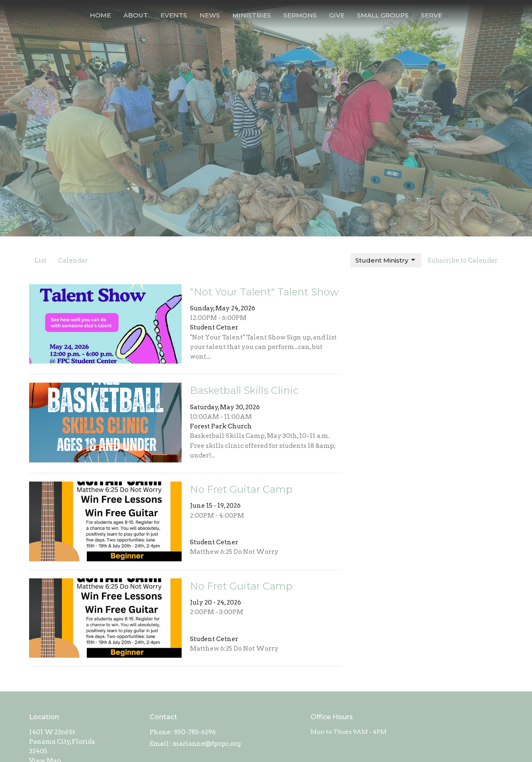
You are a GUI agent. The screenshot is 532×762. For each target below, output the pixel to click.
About (136, 15)
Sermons (300, 15)
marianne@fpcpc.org (207, 744)
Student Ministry (386, 260)
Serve (432, 15)
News (210, 15)
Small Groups (383, 15)
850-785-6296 (195, 732)
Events (174, 15)
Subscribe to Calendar (463, 261)
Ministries (252, 15)
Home (100, 15)
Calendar (73, 261)
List (41, 261)
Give (337, 15)
